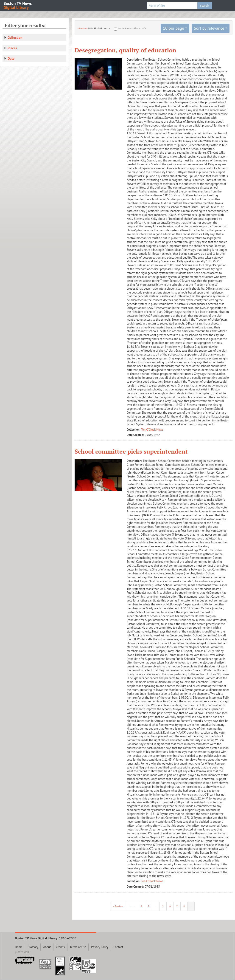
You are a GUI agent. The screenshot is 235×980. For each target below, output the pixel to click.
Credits (60, 947)
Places (12, 48)
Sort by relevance (209, 28)
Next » (132, 906)
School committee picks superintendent (131, 451)
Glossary (33, 947)
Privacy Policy (100, 947)
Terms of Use (78, 947)
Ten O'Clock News (152, 430)
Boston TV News (18, 5)
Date (11, 58)
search (205, 6)
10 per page (173, 28)
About (47, 947)
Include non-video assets (132, 28)
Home (19, 947)
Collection (15, 38)
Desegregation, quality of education (125, 50)
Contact (118, 947)
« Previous (83, 28)
